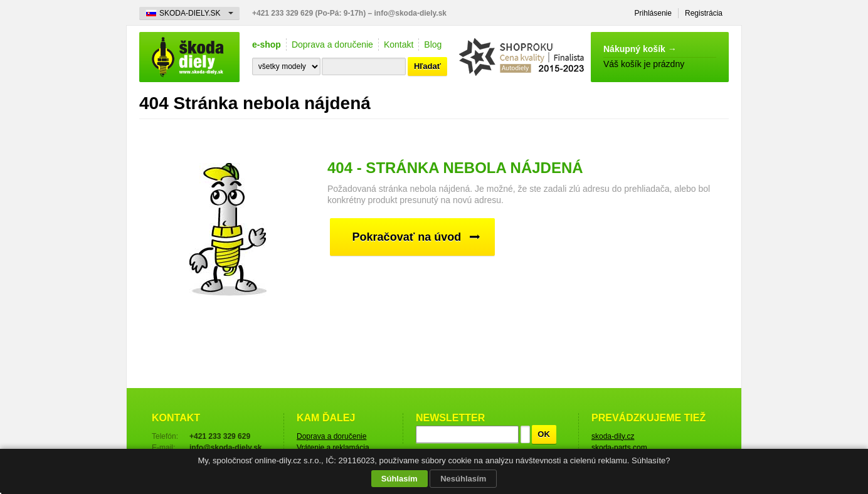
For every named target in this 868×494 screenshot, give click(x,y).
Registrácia (704, 13)
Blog (433, 45)
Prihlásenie (653, 13)
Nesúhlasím (463, 479)
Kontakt (399, 45)
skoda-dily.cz (613, 436)
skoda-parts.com (619, 448)
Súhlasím (400, 479)
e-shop (267, 45)
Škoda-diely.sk (189, 57)
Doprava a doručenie (332, 45)
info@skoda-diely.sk (411, 13)
